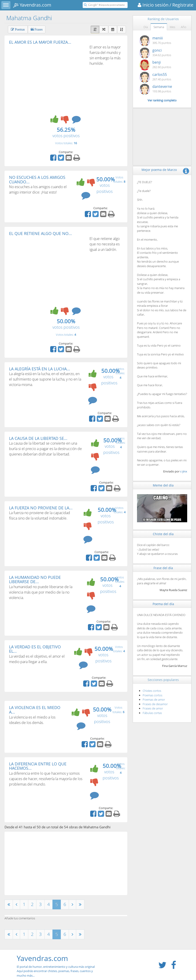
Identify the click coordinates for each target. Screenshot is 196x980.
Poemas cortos (152, 695)
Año (184, 27)
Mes (172, 27)
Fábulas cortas (152, 713)
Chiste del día (163, 534)
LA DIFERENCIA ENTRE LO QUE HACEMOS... (38, 766)
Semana (159, 27)
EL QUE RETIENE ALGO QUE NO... (40, 233)
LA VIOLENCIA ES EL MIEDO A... (35, 710)
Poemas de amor (154, 700)
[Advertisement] (47, 78)
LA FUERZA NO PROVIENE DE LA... (41, 508)
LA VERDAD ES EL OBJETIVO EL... (35, 649)
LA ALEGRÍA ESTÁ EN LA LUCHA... (40, 369)
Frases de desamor (155, 704)
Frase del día (163, 568)
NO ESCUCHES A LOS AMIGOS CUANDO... (37, 180)
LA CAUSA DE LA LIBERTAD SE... (38, 438)
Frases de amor (153, 708)
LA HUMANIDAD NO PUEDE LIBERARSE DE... (35, 580)
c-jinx (184, 471)
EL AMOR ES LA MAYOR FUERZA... (40, 42)
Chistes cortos (152, 691)
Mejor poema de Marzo (159, 170)
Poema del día (163, 604)
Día (146, 27)
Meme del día (163, 485)
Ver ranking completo (162, 100)
